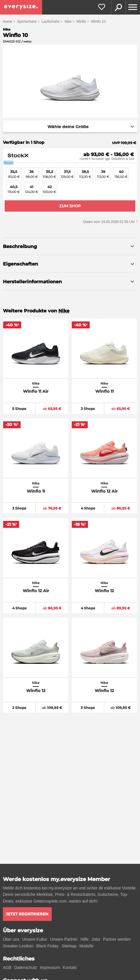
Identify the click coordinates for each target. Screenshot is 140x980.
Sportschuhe (27, 22)
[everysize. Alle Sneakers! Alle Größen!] (21, 7)
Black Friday (47, 946)
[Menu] (133, 7)
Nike (68, 22)
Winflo (81, 22)
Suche (118, 7)
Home (8, 22)
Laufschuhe (51, 22)
